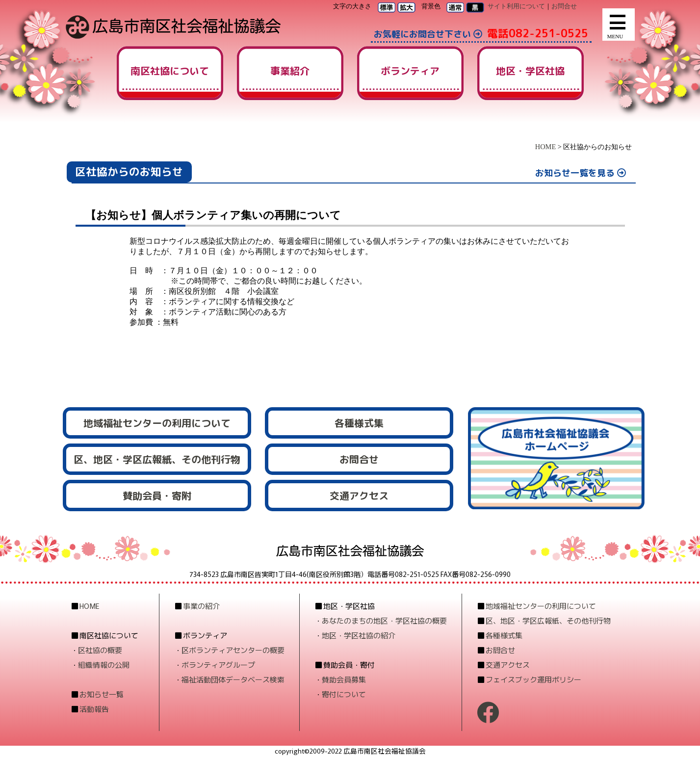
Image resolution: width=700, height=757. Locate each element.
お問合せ (564, 6)
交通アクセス (508, 665)
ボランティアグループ (218, 665)
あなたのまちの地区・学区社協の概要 (384, 620)
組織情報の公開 (104, 665)
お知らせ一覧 (102, 694)
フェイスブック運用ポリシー (533, 679)
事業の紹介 (201, 606)
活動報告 (94, 709)
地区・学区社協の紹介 (359, 635)
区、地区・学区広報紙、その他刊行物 (548, 620)
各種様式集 (504, 635)
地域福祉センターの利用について (541, 606)
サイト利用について (516, 6)
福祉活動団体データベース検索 (233, 679)
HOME (545, 147)
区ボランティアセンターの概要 (233, 650)
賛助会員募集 (344, 679)
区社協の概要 (100, 650)
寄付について (344, 694)
